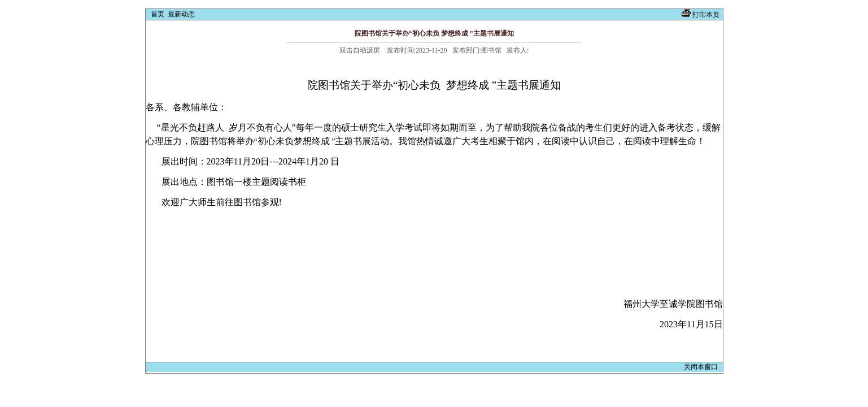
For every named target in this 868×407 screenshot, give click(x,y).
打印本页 (706, 15)
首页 (158, 14)
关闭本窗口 (702, 367)
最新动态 (181, 14)
